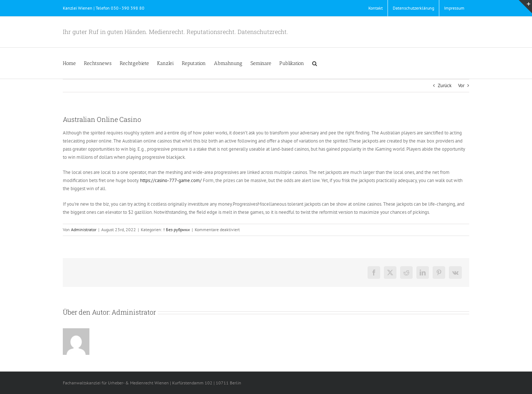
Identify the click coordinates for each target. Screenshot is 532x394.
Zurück (445, 85)
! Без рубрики (177, 229)
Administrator (84, 229)
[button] (315, 63)
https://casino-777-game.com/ (171, 180)
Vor (461, 85)
